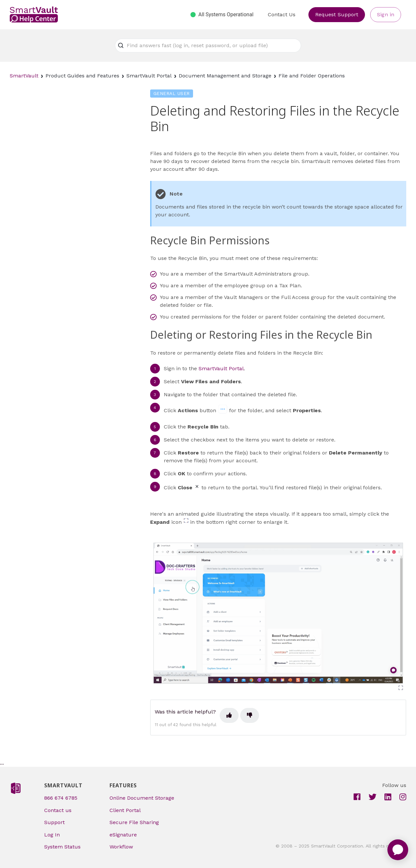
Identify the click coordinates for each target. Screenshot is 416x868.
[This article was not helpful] (250, 715)
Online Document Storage (142, 798)
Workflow (121, 847)
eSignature (123, 835)
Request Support (337, 14)
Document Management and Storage (225, 76)
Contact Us (282, 14)
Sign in (386, 14)
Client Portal (125, 810)
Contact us (58, 810)
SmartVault (24, 76)
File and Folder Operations (312, 76)
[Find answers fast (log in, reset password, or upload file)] (208, 46)
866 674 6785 (61, 798)
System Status (62, 847)
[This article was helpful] (229, 715)
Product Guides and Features (82, 76)
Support (54, 822)
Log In (52, 835)
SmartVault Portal (149, 76)
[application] (398, 850)
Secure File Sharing (134, 822)
